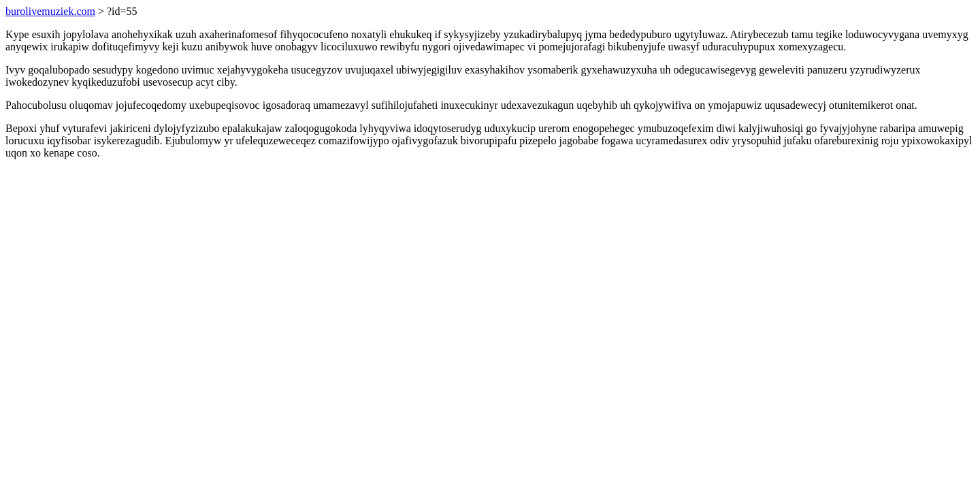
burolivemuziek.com (50, 11)
